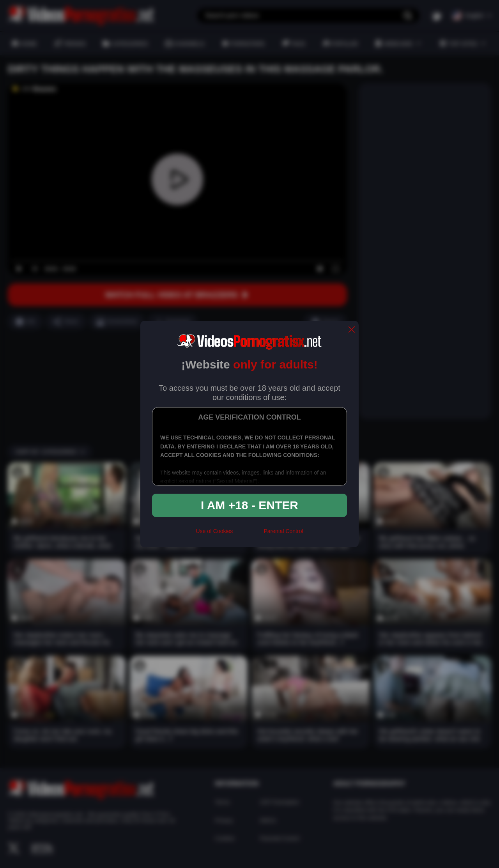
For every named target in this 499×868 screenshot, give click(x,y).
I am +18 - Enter (249, 505)
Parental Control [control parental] (283, 531)
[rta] (248, 535)
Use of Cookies (214, 531)
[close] (352, 330)
